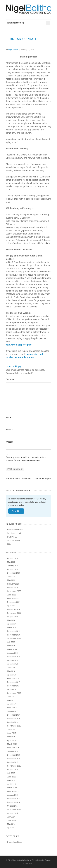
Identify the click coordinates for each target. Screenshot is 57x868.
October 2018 (13, 660)
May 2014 (11, 824)
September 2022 (14, 591)
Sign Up (16, 511)
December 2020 (14, 609)
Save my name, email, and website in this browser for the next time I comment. (26, 459)
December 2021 (14, 602)
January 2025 (13, 566)
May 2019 (11, 646)
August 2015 (13, 770)
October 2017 (13, 689)
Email (9, 430)
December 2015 (14, 755)
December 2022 (14, 588)
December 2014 (14, 799)
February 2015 (13, 791)
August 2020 (13, 617)
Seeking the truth (14, 533)
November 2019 (14, 635)
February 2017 (13, 708)
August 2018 (13, 664)
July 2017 (11, 697)
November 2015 (14, 759)
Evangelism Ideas (15, 842)
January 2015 (13, 795)
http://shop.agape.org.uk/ (19, 345)
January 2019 (13, 653)
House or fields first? (16, 530)
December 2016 (14, 715)
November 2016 (14, 719)
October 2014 (13, 806)
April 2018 (11, 675)
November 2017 (14, 686)
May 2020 (11, 620)
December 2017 (14, 682)
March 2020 (12, 628)
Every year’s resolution (18, 479)
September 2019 (14, 639)
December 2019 (14, 631)
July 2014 (11, 817)
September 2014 (14, 810)
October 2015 (13, 762)
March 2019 (12, 649)
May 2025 (11, 562)
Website (10, 442)
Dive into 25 (12, 537)
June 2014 (12, 821)
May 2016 (11, 737)
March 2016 (12, 744)
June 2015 (12, 777)
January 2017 (13, 711)
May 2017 (11, 700)
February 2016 (13, 748)
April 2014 (11, 828)
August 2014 (13, 813)
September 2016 (14, 726)
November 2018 (14, 657)
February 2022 (13, 598)
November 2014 (14, 802)
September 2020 (14, 613)
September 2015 (14, 766)
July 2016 (11, 730)
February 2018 (13, 679)
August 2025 (13, 558)
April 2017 (11, 704)
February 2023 (13, 584)
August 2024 (13, 569)
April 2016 (11, 740)
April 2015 (11, 784)
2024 (9, 544)
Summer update (14, 541)
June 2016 (12, 733)
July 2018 (11, 668)
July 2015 (11, 773)
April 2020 (11, 624)
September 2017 (14, 693)
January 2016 (13, 751)
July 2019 (11, 642)
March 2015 (12, 788)
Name (9, 417)
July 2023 (11, 577)
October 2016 (13, 722)
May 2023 (11, 580)
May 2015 (11, 780)
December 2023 (14, 573)
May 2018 (11, 671)
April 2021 (11, 606)
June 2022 (12, 595)
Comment (11, 379)
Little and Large (42, 479)
